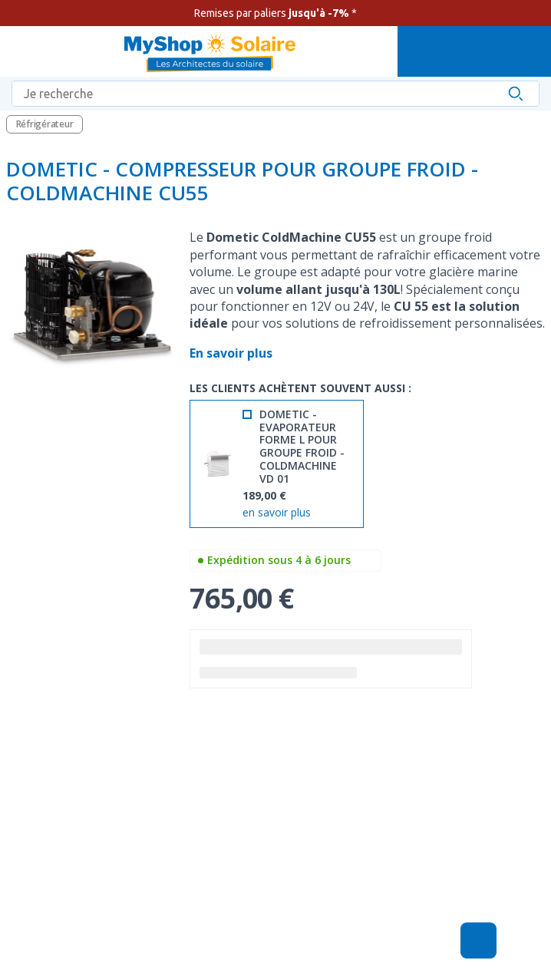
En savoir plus (233, 353)
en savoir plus (277, 513)
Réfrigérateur (45, 124)
